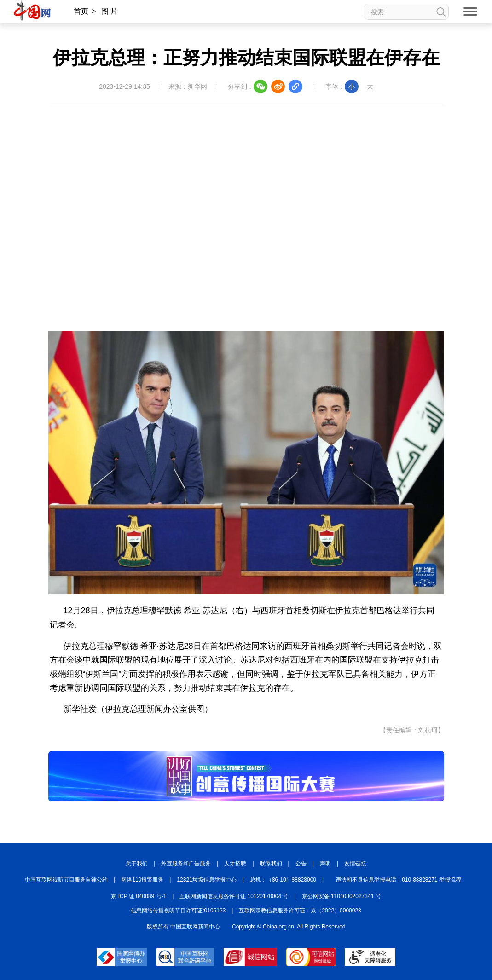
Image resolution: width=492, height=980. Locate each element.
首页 (81, 11)
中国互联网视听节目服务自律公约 (66, 880)
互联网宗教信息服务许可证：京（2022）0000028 (300, 911)
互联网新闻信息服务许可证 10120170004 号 (234, 896)
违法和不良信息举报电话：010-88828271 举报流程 (398, 880)
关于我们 (137, 864)
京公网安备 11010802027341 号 (342, 896)
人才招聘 (235, 864)
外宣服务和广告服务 (186, 864)
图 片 (110, 11)
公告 (301, 864)
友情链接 (355, 864)
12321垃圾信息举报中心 (206, 880)
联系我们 (271, 864)
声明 (325, 864)
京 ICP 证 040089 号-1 (139, 896)
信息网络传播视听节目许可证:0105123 (178, 911)
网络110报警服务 (142, 880)
